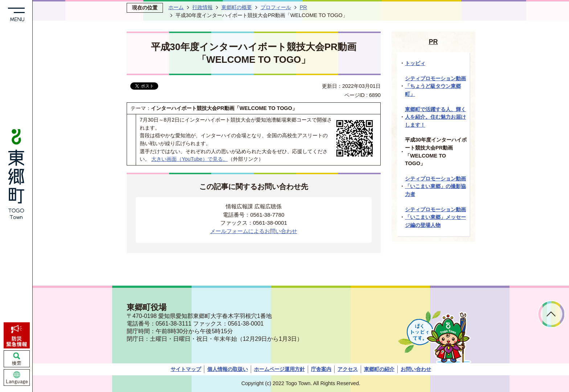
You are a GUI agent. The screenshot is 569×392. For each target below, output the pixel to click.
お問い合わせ (416, 369)
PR (303, 7)
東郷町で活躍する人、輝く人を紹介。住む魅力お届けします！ (435, 117)
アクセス (348, 369)
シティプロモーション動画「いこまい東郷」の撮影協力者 (435, 186)
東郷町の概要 (237, 7)
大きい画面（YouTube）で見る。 (190, 159)
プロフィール (276, 7)
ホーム (176, 7)
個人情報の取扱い (228, 369)
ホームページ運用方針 (279, 369)
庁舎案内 (321, 369)
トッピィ (415, 63)
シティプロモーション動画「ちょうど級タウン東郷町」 (435, 86)
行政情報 (202, 7)
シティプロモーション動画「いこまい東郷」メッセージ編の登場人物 (435, 217)
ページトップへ (551, 314)
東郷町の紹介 (379, 369)
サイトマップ (186, 369)
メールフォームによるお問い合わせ (254, 231)
